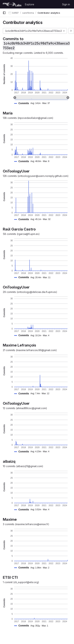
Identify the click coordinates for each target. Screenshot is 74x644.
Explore (30, 4)
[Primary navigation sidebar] (4, 13)
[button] (33, 103)
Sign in (66, 4)
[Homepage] (12, 4)
